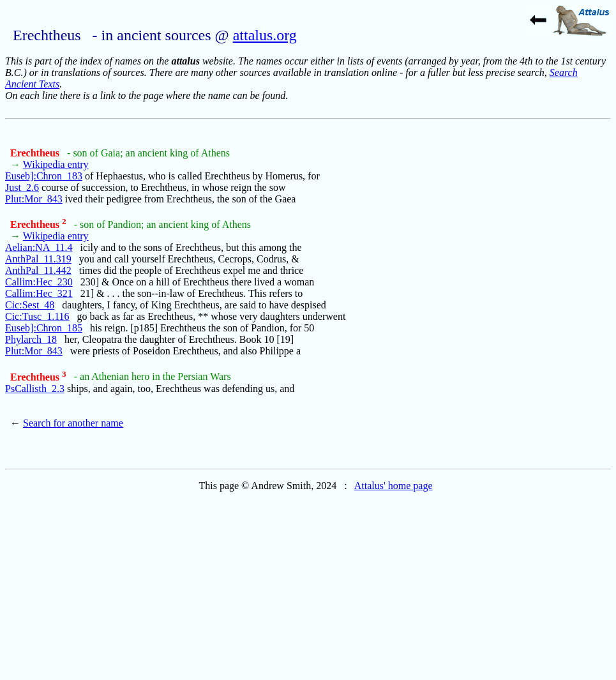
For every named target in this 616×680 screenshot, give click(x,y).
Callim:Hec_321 (39, 293)
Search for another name (73, 423)
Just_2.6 (22, 187)
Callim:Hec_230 (39, 282)
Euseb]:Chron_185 (44, 328)
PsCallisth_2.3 (35, 389)
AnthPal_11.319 (38, 259)
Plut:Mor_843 (34, 199)
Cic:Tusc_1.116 (37, 316)
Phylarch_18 (31, 339)
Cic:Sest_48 (30, 305)
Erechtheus (36, 153)
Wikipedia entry (56, 164)
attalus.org (265, 35)
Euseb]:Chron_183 (44, 176)
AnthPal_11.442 (38, 270)
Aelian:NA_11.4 (39, 247)
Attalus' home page (394, 486)
